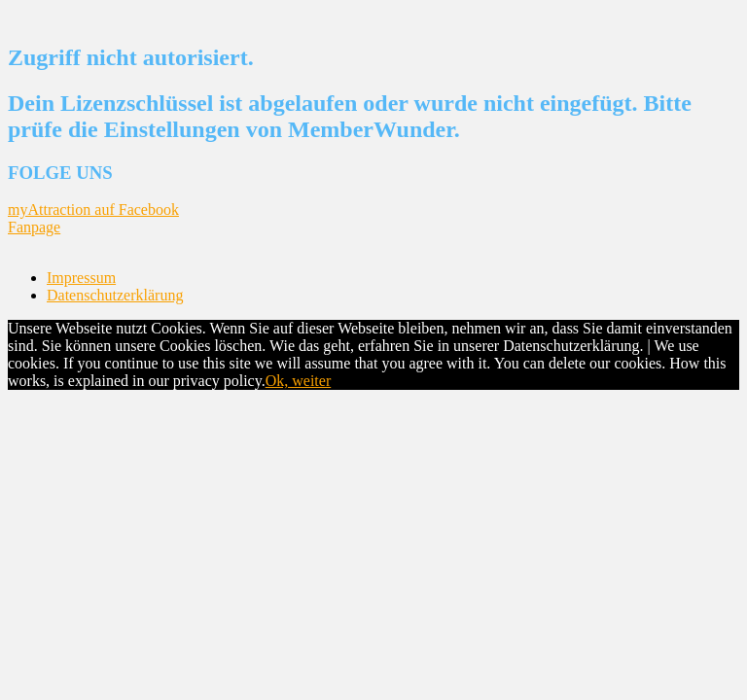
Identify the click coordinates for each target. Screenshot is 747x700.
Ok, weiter (299, 381)
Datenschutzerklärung (115, 295)
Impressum (81, 278)
